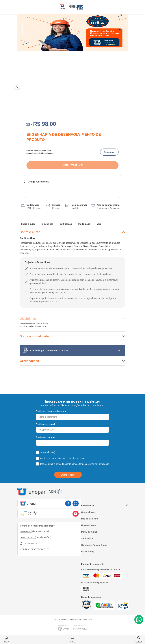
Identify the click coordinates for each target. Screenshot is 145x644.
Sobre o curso (28, 224)
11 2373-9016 (28, 543)
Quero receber (68, 475)
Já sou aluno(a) (48, 452)
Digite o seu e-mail (45, 424)
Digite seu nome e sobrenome (51, 411)
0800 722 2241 (27, 537)
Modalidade (84, 224)
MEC (99, 224)
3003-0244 (25, 531)
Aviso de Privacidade (99, 464)
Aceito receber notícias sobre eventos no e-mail (63, 458)
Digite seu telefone (45, 437)
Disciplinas (48, 224)
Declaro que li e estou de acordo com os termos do (75, 464)
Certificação (66, 224)
